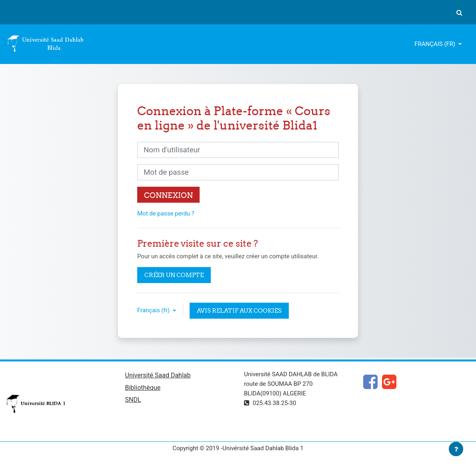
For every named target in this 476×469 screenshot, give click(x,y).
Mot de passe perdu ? (166, 214)
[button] (459, 12)
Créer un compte (174, 275)
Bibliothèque (143, 388)
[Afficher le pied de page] (456, 449)
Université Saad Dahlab (158, 375)
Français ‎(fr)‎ (436, 44)
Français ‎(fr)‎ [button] (154, 310)
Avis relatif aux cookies (239, 310)
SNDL (133, 400)
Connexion (168, 195)
